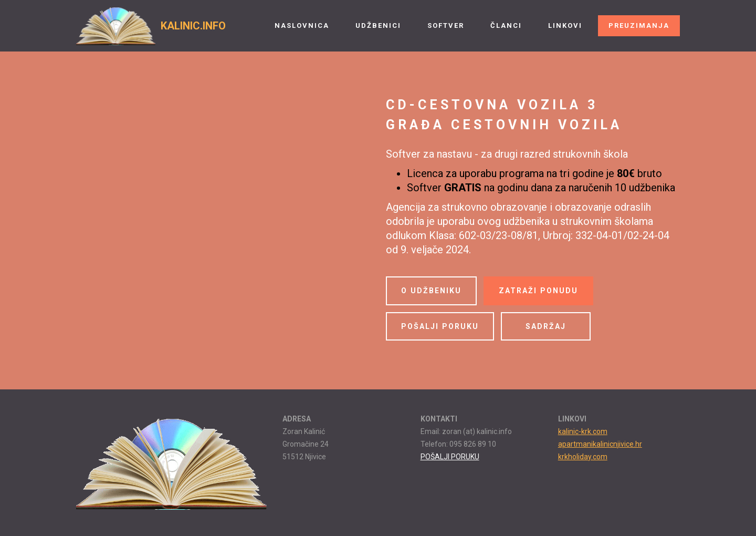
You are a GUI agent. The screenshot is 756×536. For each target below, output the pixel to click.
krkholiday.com (583, 457)
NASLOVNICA (302, 25)
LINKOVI (565, 25)
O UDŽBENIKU (431, 291)
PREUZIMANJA (639, 25)
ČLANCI (506, 25)
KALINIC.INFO (193, 26)
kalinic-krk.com (583, 431)
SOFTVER (446, 25)
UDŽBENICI (378, 25)
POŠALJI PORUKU (440, 326)
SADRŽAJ (546, 326)
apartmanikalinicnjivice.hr (600, 444)
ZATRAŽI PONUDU (538, 291)
